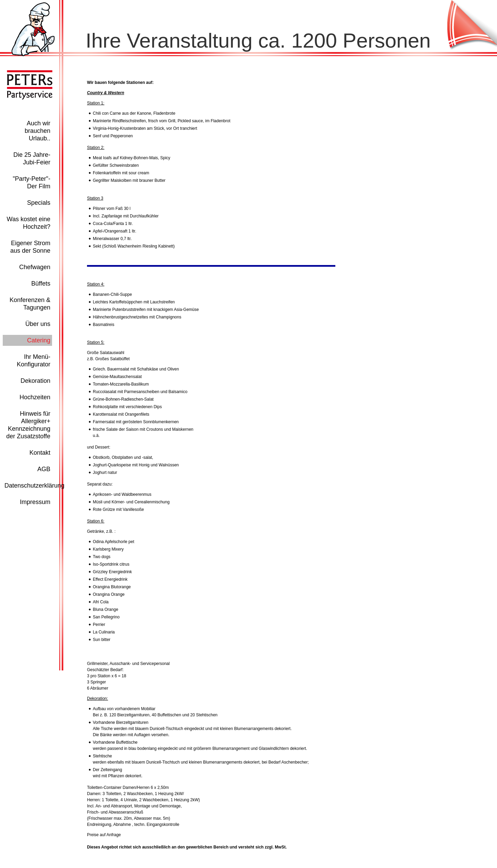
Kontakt (40, 453)
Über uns (38, 324)
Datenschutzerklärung (34, 486)
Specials (39, 203)
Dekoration (35, 381)
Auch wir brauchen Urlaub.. (38, 131)
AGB (44, 469)
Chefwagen (35, 267)
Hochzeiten (35, 397)
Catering (39, 340)
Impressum (35, 502)
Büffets (41, 284)
